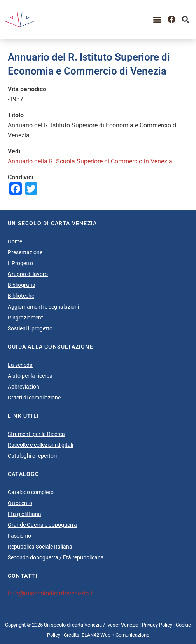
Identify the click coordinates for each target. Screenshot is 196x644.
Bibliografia (22, 285)
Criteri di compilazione (34, 398)
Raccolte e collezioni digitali (40, 445)
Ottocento (20, 503)
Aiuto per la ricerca (30, 376)
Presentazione (25, 252)
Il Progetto (20, 263)
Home (15, 241)
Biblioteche (21, 296)
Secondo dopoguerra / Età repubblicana (56, 557)
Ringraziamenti (26, 318)
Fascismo (19, 536)
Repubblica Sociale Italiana (40, 547)
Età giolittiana (24, 514)
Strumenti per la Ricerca (36, 434)
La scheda (20, 365)
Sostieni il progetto (30, 328)
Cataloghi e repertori (32, 456)
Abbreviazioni (24, 387)
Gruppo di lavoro (28, 274)
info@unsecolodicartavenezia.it (51, 593)
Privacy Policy (157, 625)
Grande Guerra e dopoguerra (42, 525)
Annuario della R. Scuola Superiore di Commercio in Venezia (90, 161)
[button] (157, 20)
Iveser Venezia (122, 625)
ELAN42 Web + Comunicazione (115, 635)
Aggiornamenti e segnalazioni (43, 307)
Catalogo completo (31, 492)
